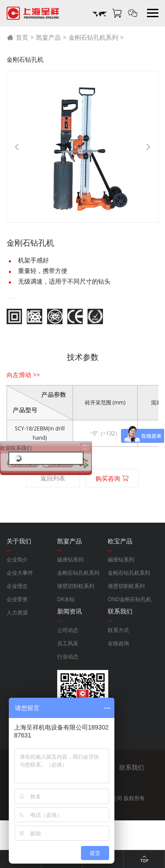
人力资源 (17, 612)
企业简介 (17, 559)
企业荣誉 (17, 599)
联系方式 (118, 630)
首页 (17, 37)
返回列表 (53, 478)
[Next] (148, 147)
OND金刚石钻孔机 (130, 599)
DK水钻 (66, 599)
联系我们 (132, 767)
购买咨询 (112, 478)
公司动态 (68, 630)
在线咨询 (118, 643)
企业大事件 (20, 573)
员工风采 (68, 643)
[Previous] (17, 147)
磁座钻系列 (70, 559)
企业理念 (17, 586)
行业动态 (68, 657)
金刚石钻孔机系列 (93, 37)
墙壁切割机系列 (76, 586)
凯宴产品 (48, 37)
